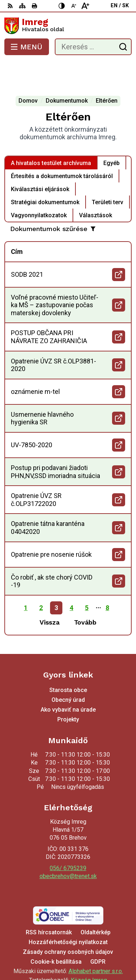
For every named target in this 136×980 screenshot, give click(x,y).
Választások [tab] (96, 186)
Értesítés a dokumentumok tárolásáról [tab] (62, 147)
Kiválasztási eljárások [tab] (40, 160)
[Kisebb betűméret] (74, 6)
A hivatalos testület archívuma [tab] (51, 134)
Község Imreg (89, 951)
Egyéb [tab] (112, 134)
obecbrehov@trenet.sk (68, 847)
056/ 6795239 (68, 839)
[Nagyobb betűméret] (85, 6)
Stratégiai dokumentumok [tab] (45, 173)
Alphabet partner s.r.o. (96, 942)
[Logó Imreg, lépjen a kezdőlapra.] (68, 26)
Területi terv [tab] (108, 173)
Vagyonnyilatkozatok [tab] (39, 186)
